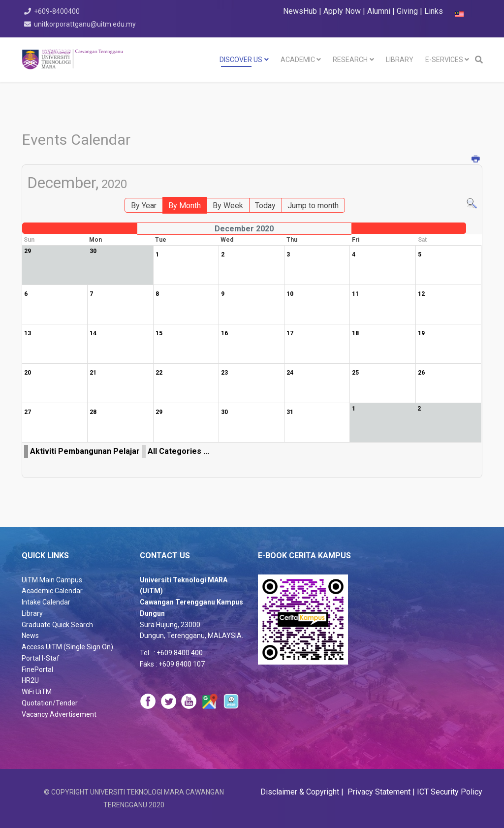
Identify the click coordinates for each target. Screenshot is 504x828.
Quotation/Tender (50, 703)
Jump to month (313, 206)
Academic (298, 60)
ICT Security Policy (450, 792)
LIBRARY (400, 60)
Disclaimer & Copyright (301, 792)
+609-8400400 (58, 11)
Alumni (380, 11)
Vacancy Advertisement (59, 714)
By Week (228, 206)
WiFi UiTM (37, 692)
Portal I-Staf (41, 658)
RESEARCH (350, 60)
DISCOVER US (241, 60)
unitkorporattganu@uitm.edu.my (86, 24)
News (30, 636)
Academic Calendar (52, 591)
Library (32, 613)
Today (265, 206)
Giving (407, 11)
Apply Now (342, 11)
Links (434, 11)
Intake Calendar (46, 602)
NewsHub (300, 11)
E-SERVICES (444, 60)
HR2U (30, 680)
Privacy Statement (378, 792)
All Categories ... (178, 451)
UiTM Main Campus (52, 580)
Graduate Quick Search (57, 625)
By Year (144, 206)
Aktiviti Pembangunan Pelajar (85, 451)
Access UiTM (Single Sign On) (67, 647)
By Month (185, 206)
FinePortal (37, 669)
